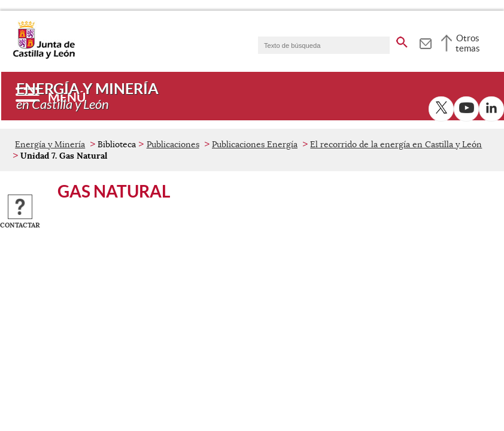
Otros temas (468, 43)
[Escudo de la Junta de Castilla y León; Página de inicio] (44, 56)
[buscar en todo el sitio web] (402, 40)
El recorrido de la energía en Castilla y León (396, 144)
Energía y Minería (50, 144)
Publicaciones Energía (255, 144)
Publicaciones (173, 144)
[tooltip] (425, 42)
